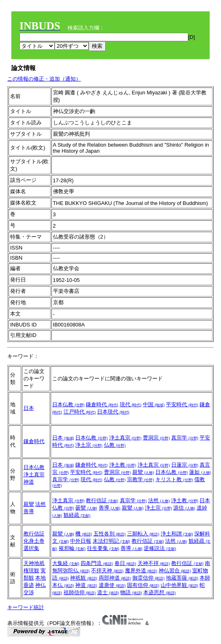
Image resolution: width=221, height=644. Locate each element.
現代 (131, 404)
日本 (29, 408)
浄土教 (123, 465)
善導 (29, 511)
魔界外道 (141, 570)
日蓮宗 (185, 465)
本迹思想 (159, 592)
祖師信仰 (80, 592)
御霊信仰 (149, 578)
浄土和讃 (177, 534)
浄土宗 (89, 445)
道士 (108, 592)
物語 (131, 592)
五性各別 (110, 534)
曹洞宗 (156, 438)
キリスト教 (174, 479)
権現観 (31, 570)
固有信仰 (143, 585)
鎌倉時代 (102, 404)
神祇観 (84, 578)
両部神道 (115, 578)
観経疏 (77, 515)
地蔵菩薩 (182, 578)
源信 (184, 508)
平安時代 (182, 404)
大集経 (66, 563)
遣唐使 (112, 585)
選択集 (31, 548)
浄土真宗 (125, 438)
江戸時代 (80, 412)
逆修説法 (160, 548)
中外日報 (81, 541)
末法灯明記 (112, 541)
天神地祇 (34, 563)
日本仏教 (68, 404)
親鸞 (143, 472)
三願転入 (143, 534)
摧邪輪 (72, 548)
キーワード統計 (26, 607)
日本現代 (113, 412)
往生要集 (103, 548)
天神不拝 (154, 563)
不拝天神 (107, 570)
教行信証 (102, 500)
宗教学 (141, 479)
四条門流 (97, 563)
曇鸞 (86, 508)
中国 (154, 404)
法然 (40, 504)
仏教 (115, 445)
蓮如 (200, 472)
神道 (29, 482)
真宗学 (185, 438)
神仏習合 (175, 570)
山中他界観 (180, 585)
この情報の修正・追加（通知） (44, 79)
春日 (125, 563)
